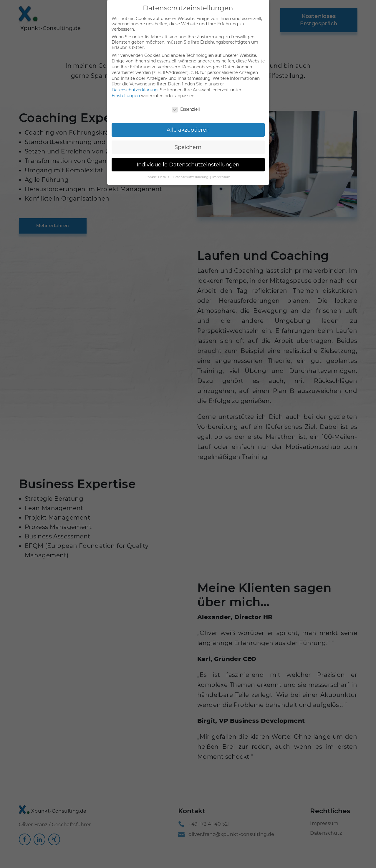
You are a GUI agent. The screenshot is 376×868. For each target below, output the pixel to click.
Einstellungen (126, 92)
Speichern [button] (188, 143)
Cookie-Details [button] (158, 173)
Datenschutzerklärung (135, 86)
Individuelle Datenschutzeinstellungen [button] (188, 161)
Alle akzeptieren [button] (188, 126)
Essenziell (186, 105)
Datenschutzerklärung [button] (191, 173)
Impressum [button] (221, 173)
